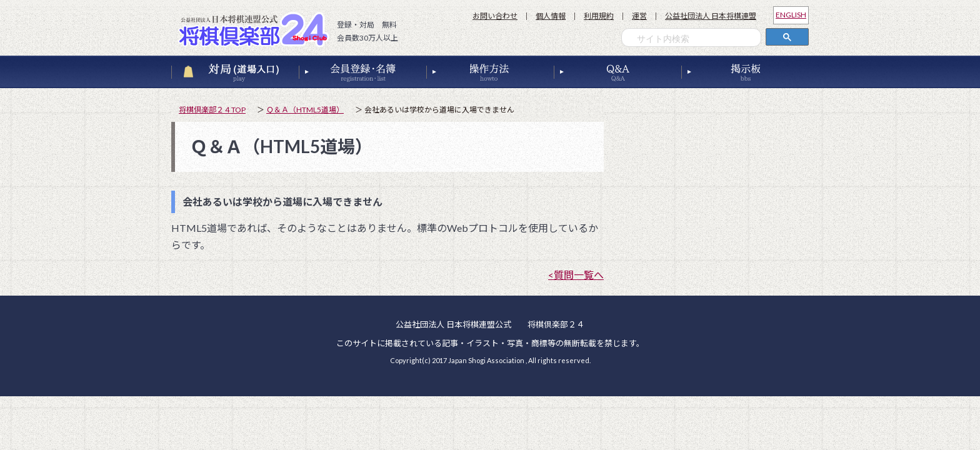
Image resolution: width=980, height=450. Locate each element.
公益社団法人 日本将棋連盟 (711, 16)
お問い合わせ (495, 16)
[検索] (695, 39)
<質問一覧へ (576, 275)
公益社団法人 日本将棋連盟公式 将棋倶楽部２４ (257, 29)
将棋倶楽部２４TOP (212, 110)
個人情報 (551, 16)
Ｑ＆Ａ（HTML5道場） (305, 110)
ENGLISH (791, 15)
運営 (639, 16)
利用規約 (599, 16)
